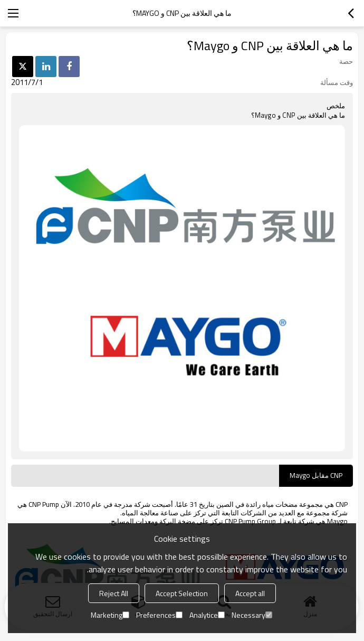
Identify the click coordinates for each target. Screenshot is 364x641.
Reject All (114, 593)
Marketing (110, 615)
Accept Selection (182, 593)
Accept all (250, 593)
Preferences (159, 615)
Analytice (207, 615)
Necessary (252, 615)
